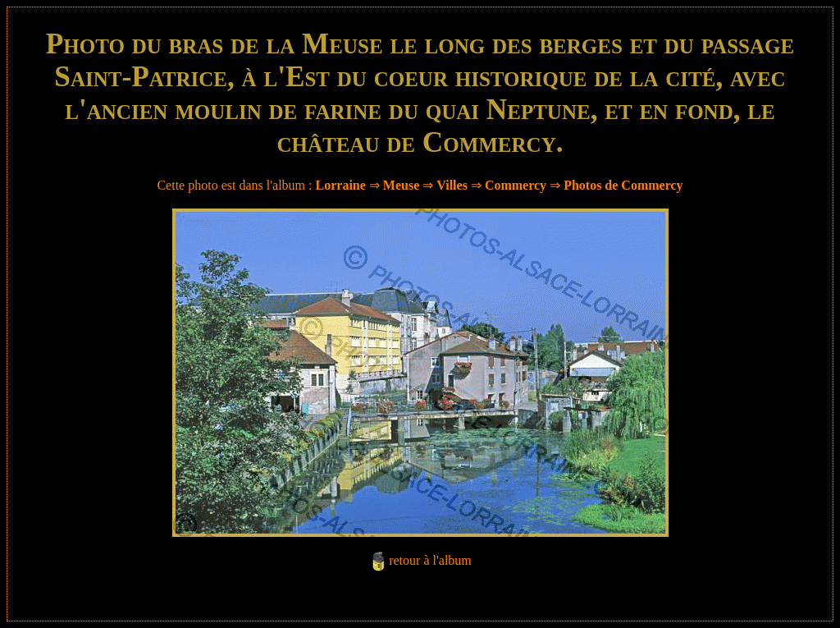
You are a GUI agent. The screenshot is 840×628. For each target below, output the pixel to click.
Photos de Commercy (623, 185)
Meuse (401, 185)
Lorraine (341, 185)
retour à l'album (430, 560)
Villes (452, 185)
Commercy (516, 185)
